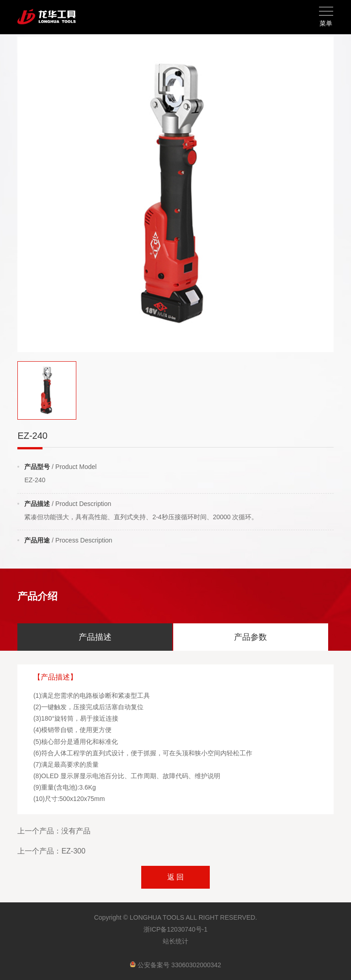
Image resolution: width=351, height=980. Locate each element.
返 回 (175, 877)
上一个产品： (54, 831)
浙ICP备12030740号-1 (175, 929)
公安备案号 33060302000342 (175, 965)
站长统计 (175, 941)
